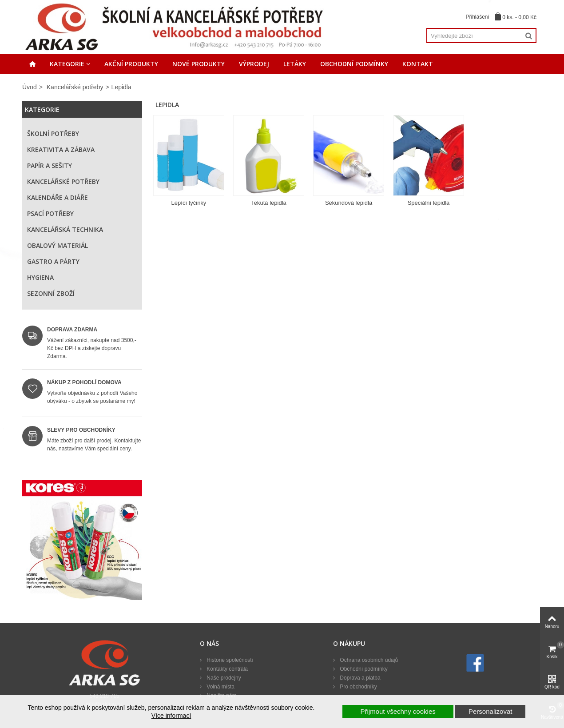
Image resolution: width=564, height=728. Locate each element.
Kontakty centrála (226, 669)
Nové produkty (199, 64)
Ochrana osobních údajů (368, 660)
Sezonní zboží (51, 293)
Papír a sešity (50, 165)
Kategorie (67, 64)
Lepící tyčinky (189, 203)
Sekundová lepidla (349, 203)
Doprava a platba (359, 678)
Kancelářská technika (65, 229)
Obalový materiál (58, 245)
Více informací (171, 716)
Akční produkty (131, 64)
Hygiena (40, 277)
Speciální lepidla (429, 203)
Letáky (295, 64)
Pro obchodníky (358, 687)
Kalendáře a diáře (58, 197)
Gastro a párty (53, 261)
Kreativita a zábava (61, 149)
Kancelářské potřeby (75, 87)
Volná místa (220, 687)
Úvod (30, 87)
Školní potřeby (53, 133)
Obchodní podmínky (354, 64)
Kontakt (418, 64)
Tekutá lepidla (269, 203)
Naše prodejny (223, 678)
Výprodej (254, 64)
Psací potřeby (50, 213)
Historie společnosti (229, 660)
